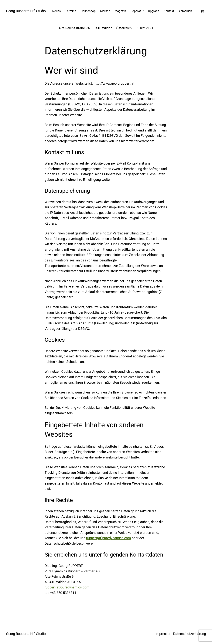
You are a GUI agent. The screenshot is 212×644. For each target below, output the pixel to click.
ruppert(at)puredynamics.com (109, 538)
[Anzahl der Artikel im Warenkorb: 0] (202, 11)
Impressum (164, 634)
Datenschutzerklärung (190, 634)
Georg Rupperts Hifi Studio (26, 11)
